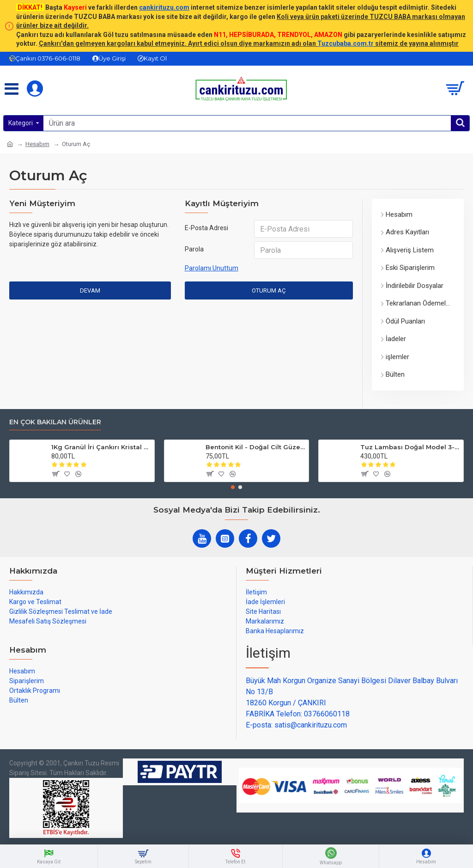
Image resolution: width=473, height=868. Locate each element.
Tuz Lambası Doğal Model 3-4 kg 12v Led (410, 447)
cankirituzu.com (164, 7)
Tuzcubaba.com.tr (346, 43)
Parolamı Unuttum (212, 268)
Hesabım (37, 144)
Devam (90, 290)
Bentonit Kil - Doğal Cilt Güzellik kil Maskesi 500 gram (255, 447)
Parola (194, 249)
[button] (233, 487)
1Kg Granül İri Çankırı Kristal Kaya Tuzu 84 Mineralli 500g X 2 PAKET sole (101, 447)
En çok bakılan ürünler (55, 422)
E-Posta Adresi (206, 228)
